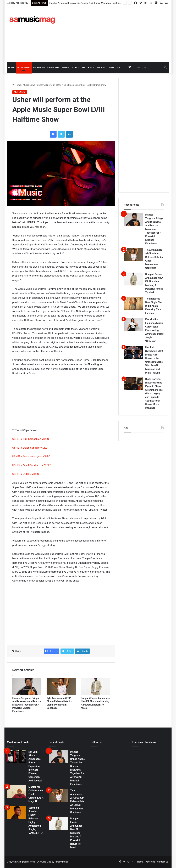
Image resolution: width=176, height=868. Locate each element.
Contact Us (163, 862)
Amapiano (39, 67)
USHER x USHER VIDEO (26, 474)
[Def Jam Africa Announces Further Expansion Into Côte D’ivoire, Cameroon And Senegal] (16, 756)
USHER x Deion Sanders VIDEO (30, 448)
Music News (24, 67)
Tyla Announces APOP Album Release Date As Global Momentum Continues (77, 801)
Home (11, 67)
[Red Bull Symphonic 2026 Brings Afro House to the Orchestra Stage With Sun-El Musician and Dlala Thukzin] (133, 352)
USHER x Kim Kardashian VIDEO (31, 439)
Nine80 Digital (61, 862)
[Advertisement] (119, 34)
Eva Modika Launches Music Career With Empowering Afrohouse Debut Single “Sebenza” (154, 330)
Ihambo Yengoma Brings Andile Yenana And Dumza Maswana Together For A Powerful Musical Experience (27, 705)
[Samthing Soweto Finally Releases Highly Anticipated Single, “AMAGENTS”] (16, 812)
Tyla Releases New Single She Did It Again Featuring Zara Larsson (154, 306)
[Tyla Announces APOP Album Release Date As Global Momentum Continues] (61, 687)
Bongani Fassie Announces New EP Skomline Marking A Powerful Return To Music (76, 833)
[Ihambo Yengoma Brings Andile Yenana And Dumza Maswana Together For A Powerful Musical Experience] (27, 687)
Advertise (150, 862)
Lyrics (76, 67)
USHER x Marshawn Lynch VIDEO (31, 456)
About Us (114, 67)
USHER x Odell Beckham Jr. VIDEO (32, 465)
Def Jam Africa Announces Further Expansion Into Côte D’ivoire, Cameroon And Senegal (35, 766)
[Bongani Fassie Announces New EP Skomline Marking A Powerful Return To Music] (96, 687)
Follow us (96, 742)
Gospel (66, 67)
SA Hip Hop (53, 67)
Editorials (88, 67)
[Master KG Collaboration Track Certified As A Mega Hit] (16, 792)
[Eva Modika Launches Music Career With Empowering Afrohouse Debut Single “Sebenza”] (133, 324)
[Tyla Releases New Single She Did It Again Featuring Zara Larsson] (133, 303)
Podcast (102, 67)
